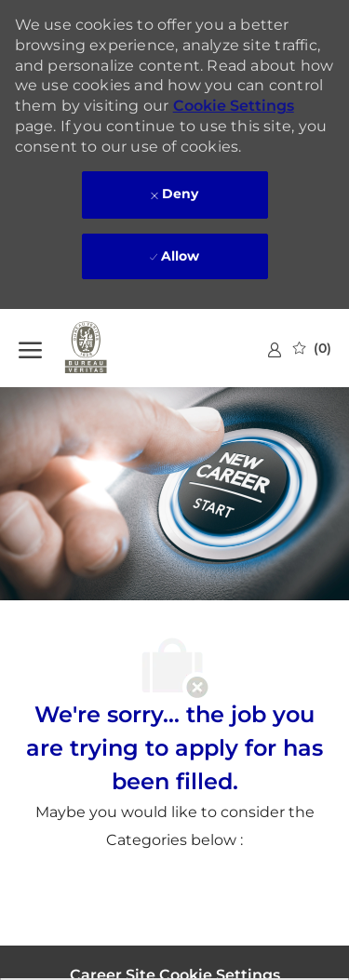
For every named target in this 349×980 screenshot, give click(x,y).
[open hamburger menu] (30, 348)
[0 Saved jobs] (312, 348)
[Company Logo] (112, 348)
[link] (275, 349)
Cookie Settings (234, 106)
